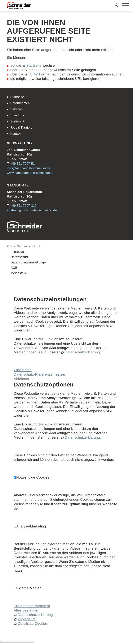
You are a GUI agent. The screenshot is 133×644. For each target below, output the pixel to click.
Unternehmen (20, 103)
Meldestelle (19, 273)
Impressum (18, 252)
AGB (14, 268)
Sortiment (17, 121)
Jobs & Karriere (21, 128)
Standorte (17, 115)
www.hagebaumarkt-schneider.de (31, 173)
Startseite (34, 66)
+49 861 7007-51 (22, 164)
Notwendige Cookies (33, 477)
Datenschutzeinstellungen (29, 262)
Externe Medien (29, 588)
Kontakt (16, 134)
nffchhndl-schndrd (29, 168)
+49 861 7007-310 (23, 206)
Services (17, 109)
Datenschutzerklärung (82, 352)
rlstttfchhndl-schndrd (32, 210)
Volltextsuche (39, 74)
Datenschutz (19, 257)
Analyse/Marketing (31, 526)
